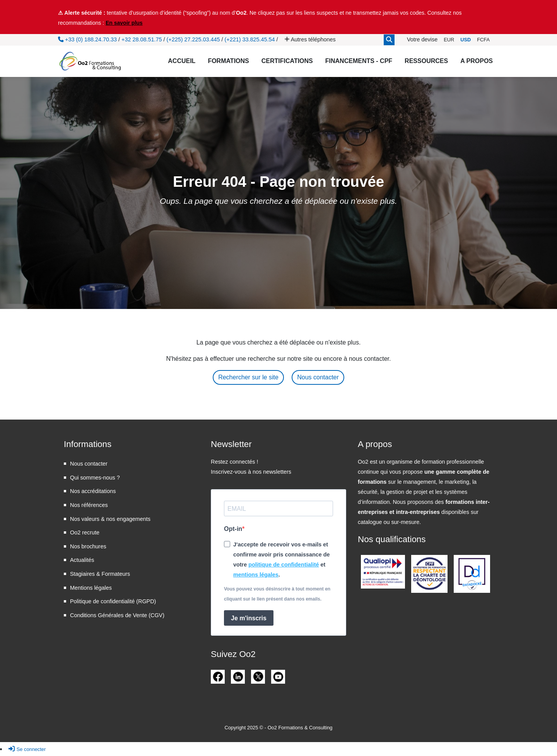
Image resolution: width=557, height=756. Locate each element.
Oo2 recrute (85, 532)
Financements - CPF (359, 61)
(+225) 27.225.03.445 (193, 39)
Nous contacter (318, 377)
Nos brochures (88, 546)
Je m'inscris (249, 618)
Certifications (287, 61)
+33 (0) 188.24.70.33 (87, 39)
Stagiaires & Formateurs (100, 574)
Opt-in (233, 529)
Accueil (182, 61)
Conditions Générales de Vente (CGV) (117, 615)
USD (466, 40)
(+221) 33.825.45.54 (250, 39)
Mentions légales (91, 588)
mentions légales (256, 575)
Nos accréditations (93, 491)
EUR (449, 40)
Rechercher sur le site (248, 377)
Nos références (89, 505)
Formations (228, 61)
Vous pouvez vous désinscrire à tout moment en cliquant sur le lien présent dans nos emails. (277, 594)
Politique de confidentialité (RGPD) (113, 601)
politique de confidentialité (284, 565)
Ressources (426, 61)
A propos (477, 61)
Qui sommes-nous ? (95, 478)
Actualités (82, 560)
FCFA (483, 40)
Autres (310, 39)
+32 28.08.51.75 (142, 39)
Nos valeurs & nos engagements (110, 519)
